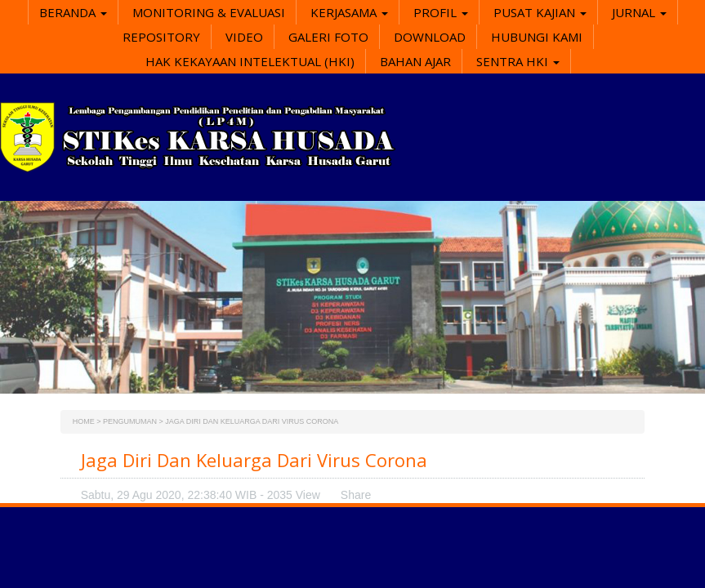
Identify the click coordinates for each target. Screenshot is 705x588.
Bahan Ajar (415, 61)
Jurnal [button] (639, 12)
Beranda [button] (73, 12)
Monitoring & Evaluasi (209, 12)
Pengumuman (130, 421)
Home (84, 421)
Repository (161, 37)
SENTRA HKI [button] (518, 61)
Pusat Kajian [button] (540, 12)
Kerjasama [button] (349, 12)
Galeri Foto (328, 37)
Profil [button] (441, 12)
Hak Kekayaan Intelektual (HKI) (250, 61)
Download (430, 37)
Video (244, 37)
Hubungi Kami (537, 37)
